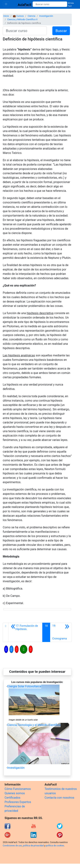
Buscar (61, 31)
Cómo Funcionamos (18, 789)
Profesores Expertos (18, 802)
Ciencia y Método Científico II (22, 19)
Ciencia (31, 16)
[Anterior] (25, 632)
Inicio (6, 16)
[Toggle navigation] (6, 4)
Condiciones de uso (12, 846)
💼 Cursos (18, 16)
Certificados (12, 798)
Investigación (46, 16)
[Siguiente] (61, 632)
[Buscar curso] (50, 4)
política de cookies (55, 846)
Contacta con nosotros (59, 798)
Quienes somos (15, 793)
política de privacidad (33, 846)
